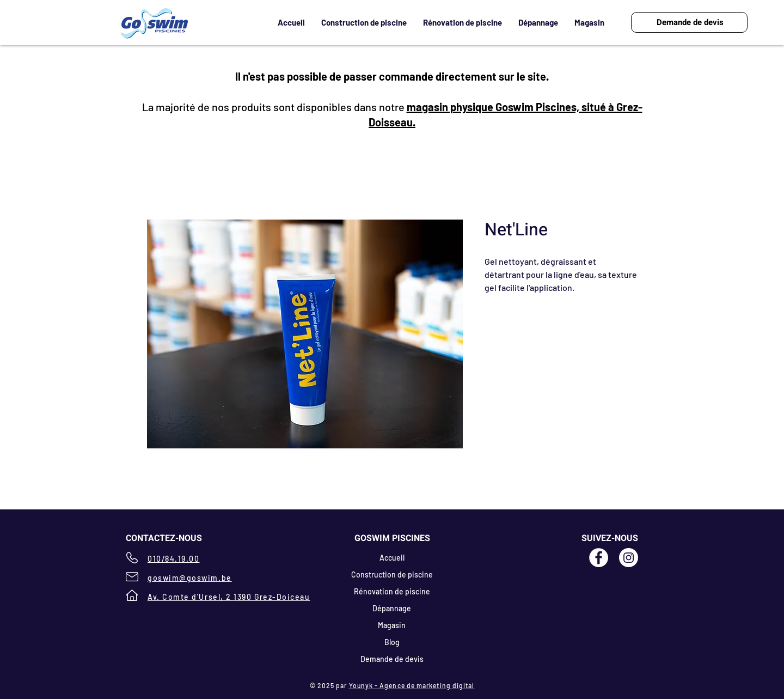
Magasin (392, 625)
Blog (392, 642)
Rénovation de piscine (392, 591)
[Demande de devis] (689, 22)
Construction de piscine (392, 575)
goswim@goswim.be (190, 578)
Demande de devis (392, 659)
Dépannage (392, 608)
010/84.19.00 (173, 559)
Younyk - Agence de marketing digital (412, 685)
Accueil (392, 558)
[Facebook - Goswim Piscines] (599, 558)
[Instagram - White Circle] (629, 558)
